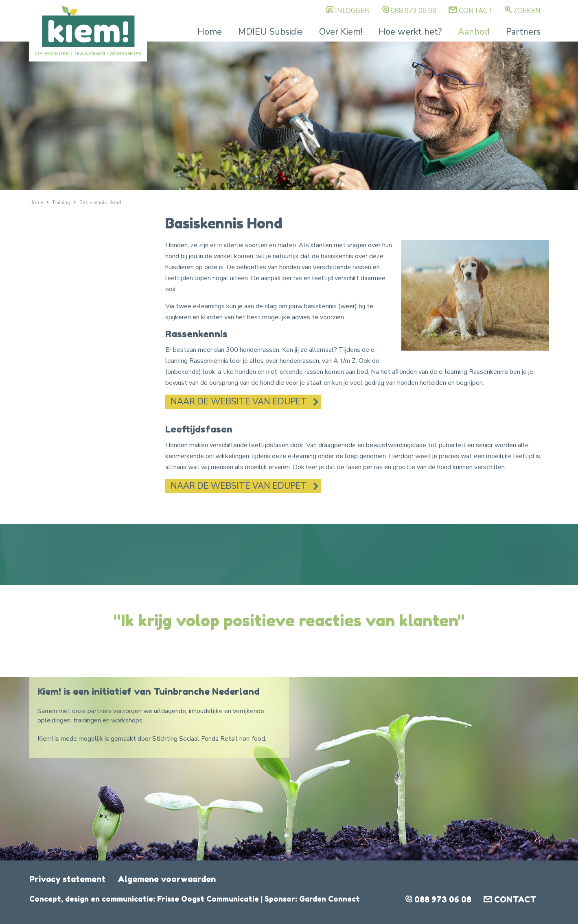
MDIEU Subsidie (270, 32)
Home (210, 32)
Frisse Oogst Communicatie (208, 899)
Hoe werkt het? (410, 32)
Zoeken (527, 11)
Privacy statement (67, 879)
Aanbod (474, 32)
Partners (523, 32)
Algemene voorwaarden (167, 879)
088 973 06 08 (414, 11)
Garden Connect (330, 899)
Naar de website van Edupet (239, 402)
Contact (476, 11)
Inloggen (352, 11)
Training (61, 202)
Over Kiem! (341, 32)
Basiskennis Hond (100, 202)
